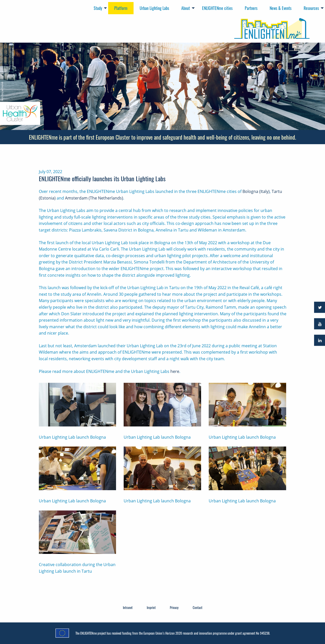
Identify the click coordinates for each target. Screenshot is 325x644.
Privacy (174, 607)
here (175, 371)
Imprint (151, 607)
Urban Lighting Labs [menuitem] (154, 8)
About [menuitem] (186, 8)
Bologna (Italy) (256, 191)
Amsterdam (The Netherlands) (94, 198)
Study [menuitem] (98, 8)
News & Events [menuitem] (281, 8)
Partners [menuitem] (251, 8)
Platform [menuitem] (121, 8)
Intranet (128, 607)
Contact (198, 607)
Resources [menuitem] (311, 8)
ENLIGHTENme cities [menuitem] (217, 8)
